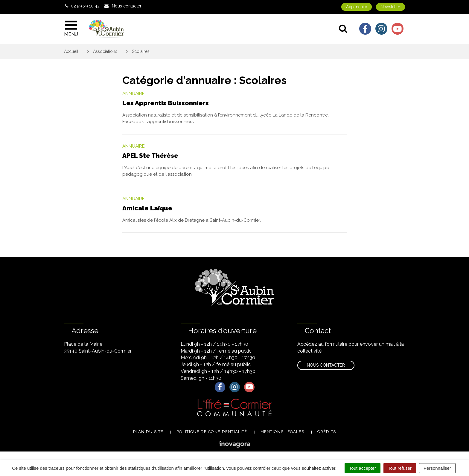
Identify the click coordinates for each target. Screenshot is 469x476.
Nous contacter (326, 365)
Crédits (327, 432)
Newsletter (390, 7)
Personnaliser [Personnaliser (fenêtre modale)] (437, 468)
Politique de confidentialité (212, 432)
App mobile (357, 7)
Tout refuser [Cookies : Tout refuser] (400, 468)
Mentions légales (283, 432)
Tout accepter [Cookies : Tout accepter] (363, 468)
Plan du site (148, 432)
